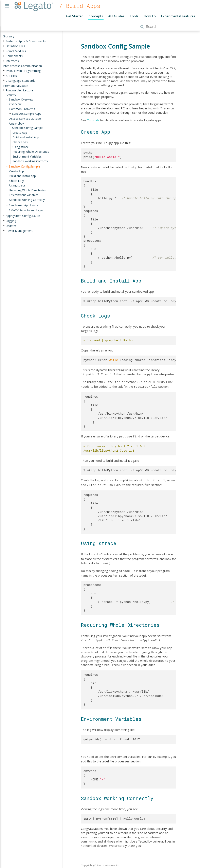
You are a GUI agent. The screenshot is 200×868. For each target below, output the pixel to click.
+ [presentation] (4, 41)
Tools (134, 16)
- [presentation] (4, 95)
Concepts (96, 16)
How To (150, 16)
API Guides (116, 16)
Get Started (75, 16)
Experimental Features (178, 16)
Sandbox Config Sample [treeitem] (24, 166)
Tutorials (93, 120)
